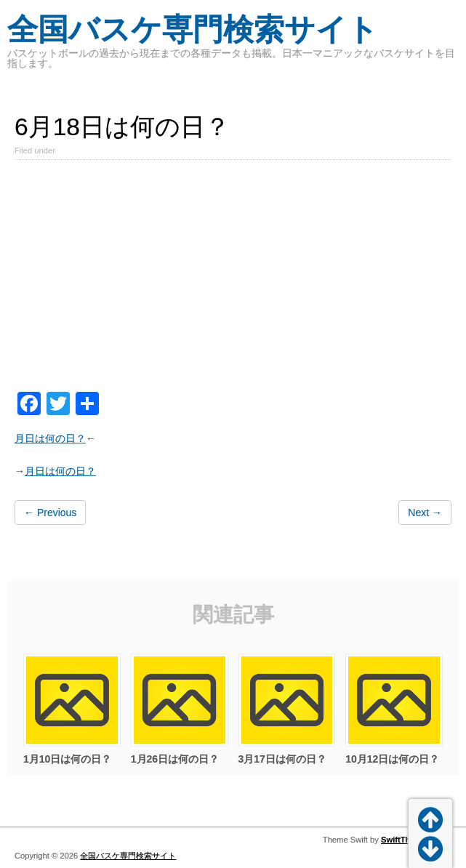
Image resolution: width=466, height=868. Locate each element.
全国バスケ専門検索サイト (193, 29)
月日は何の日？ (50, 438)
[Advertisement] (233, 278)
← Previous (50, 513)
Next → (425, 513)
